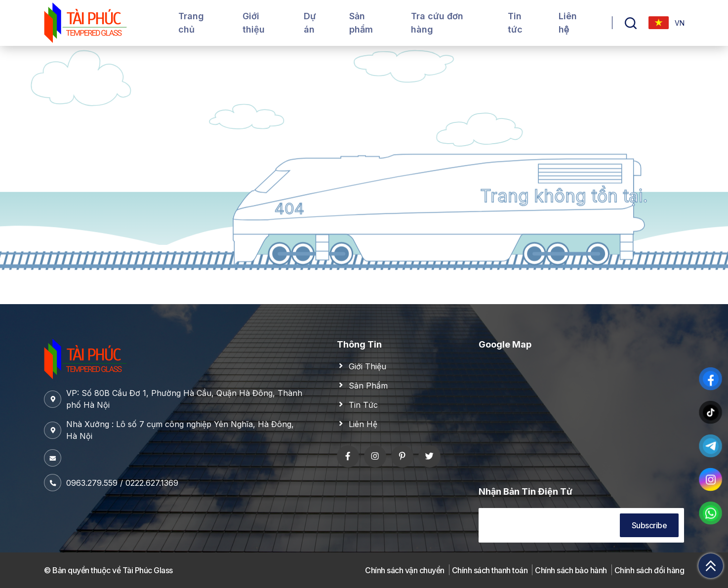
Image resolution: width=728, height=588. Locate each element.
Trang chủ (191, 23)
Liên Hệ (363, 424)
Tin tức (515, 23)
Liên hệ (568, 23)
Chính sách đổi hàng (649, 570)
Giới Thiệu (367, 366)
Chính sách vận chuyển (405, 570)
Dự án (310, 23)
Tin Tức (363, 405)
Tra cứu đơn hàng (437, 23)
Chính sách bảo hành (571, 570)
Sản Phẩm (368, 386)
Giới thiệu (254, 23)
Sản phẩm (361, 23)
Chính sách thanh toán (490, 570)
